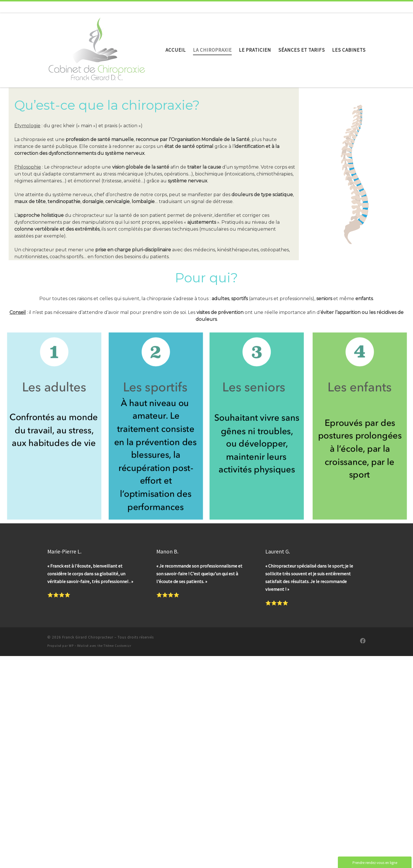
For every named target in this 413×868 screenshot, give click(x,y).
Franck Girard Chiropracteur (88, 637)
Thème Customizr (117, 646)
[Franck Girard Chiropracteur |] (97, 49)
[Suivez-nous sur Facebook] (363, 641)
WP (71, 646)
